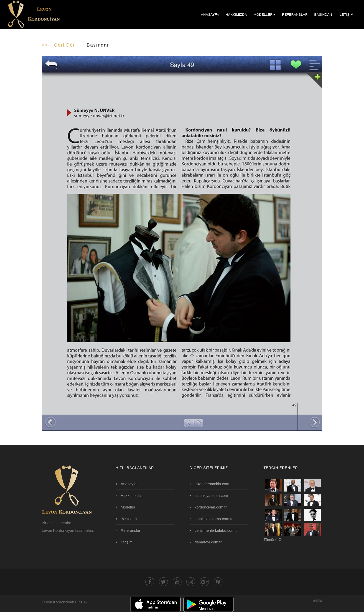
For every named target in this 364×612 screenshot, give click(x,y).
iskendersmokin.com (212, 484)
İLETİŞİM (346, 15)
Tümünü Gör (274, 539)
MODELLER (265, 15)
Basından (129, 519)
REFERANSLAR (295, 15)
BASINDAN (323, 15)
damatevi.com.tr (208, 542)
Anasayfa (129, 484)
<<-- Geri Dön (59, 45)
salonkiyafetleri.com (211, 495)
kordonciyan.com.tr (211, 507)
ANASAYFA (210, 15)
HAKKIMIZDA (236, 15)
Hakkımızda (131, 495)
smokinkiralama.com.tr (214, 519)
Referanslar (131, 530)
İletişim (127, 542)
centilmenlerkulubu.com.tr (216, 530)
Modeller (128, 507)
